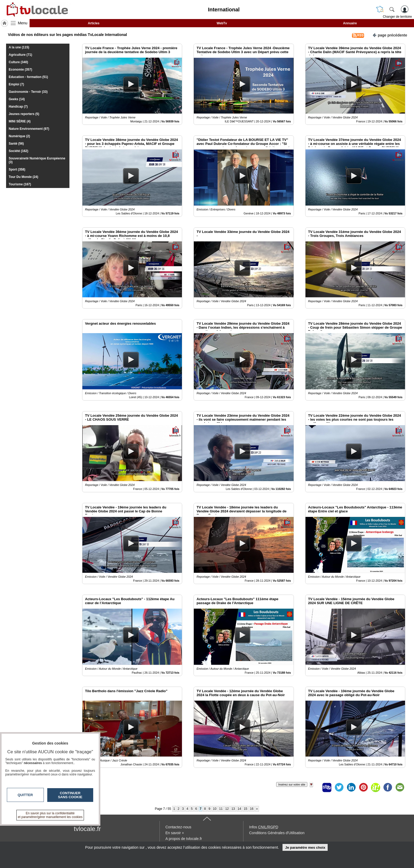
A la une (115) (19, 47)
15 (245, 809)
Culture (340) (18, 62)
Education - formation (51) (28, 77)
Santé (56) (16, 144)
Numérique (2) (19, 136)
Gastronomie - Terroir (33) (28, 92)
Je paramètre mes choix (305, 848)
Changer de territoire (397, 17)
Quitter (25, 795)
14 (239, 809)
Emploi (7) (16, 84)
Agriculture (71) (20, 55)
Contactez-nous (178, 827)
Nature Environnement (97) (29, 129)
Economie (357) (20, 70)
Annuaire (350, 23)
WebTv (222, 23)
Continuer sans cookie (70, 795)
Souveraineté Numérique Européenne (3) (37, 160)
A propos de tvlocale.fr (184, 839)
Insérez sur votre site (292, 784)
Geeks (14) (17, 99)
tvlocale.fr (88, 829)
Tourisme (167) (20, 184)
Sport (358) (17, 169)
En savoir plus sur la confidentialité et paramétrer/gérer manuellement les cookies (50, 815)
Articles (94, 23)
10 (215, 809)
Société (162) (18, 151)
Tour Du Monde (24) (23, 177)
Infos (264, 827)
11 (221, 809)
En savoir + (175, 833)
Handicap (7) (18, 107)
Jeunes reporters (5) (24, 114)
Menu (23, 23)
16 (252, 809)
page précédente (390, 35)
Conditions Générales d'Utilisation (277, 833)
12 (227, 809)
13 (233, 809)
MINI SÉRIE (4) (20, 121)
